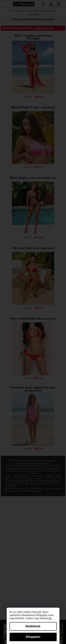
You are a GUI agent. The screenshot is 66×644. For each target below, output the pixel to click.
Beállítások (33, 626)
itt (50, 618)
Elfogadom (33, 637)
